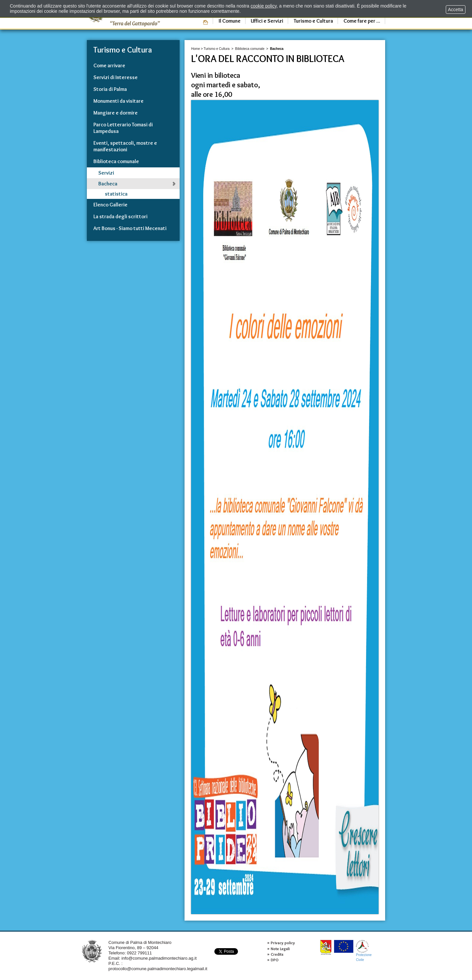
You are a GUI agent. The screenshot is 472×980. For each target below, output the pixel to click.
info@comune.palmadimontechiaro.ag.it (159, 958)
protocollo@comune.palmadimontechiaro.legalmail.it (158, 969)
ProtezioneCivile (364, 951)
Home (196, 49)
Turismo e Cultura (216, 49)
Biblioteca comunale (250, 49)
